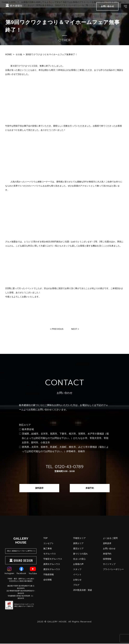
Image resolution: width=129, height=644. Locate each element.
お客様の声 (78, 564)
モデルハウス (50, 554)
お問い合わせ (109, 549)
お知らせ (77, 580)
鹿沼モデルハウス (52, 570)
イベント (77, 575)
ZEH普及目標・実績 (83, 590)
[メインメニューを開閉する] (123, 9)
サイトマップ (109, 564)
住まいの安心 (79, 559)
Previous (57, 329)
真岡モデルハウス (52, 564)
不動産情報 (49, 575)
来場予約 (90, 488)
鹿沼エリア (78, 549)
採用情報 (107, 559)
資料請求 (39, 488)
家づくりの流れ (80, 554)
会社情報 (48, 580)
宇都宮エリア (79, 539)
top (45, 539)
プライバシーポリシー (113, 570)
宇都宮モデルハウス (53, 559)
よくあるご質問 (110, 539)
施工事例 (48, 549)
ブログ (76, 585)
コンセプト (49, 544)
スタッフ (77, 570)
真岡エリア (78, 544)
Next (75, 329)
